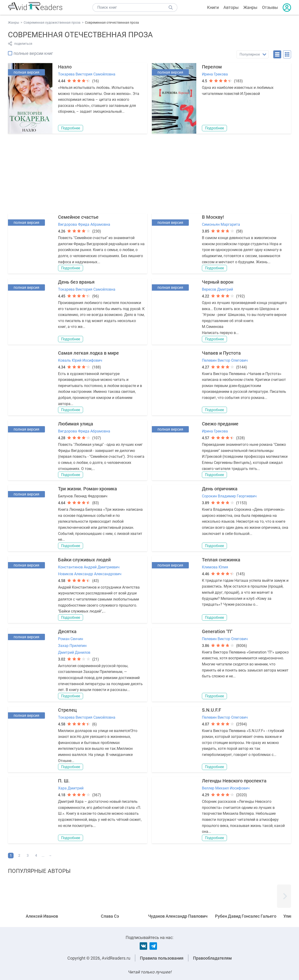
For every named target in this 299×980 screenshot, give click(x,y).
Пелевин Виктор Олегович (225, 360)
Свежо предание (220, 424)
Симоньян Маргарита (221, 224)
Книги (213, 7)
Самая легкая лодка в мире (88, 353)
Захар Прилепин (72, 646)
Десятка (67, 631)
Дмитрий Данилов (74, 652)
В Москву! (213, 217)
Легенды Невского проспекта (234, 781)
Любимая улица (76, 424)
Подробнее (71, 128)
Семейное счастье (78, 217)
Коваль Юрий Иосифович (80, 360)
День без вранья (76, 282)
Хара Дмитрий (71, 788)
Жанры (250, 7)
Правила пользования (162, 958)
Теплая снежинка (221, 560)
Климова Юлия (215, 567)
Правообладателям (212, 958)
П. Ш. (64, 781)
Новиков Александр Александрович (90, 574)
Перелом (212, 67)
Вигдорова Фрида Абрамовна (84, 224)
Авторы (231, 7)
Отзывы (270, 7)
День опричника (220, 489)
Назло (65, 67)
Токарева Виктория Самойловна (87, 74)
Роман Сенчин (71, 639)
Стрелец (67, 710)
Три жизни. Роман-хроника (88, 489)
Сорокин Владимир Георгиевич (229, 496)
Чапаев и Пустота (221, 353)
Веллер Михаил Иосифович (226, 788)
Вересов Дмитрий (217, 289)
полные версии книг (33, 53)
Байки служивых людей (84, 560)
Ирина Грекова (215, 74)
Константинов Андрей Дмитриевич (89, 567)
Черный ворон (218, 282)
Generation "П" (217, 631)
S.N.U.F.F (211, 710)
